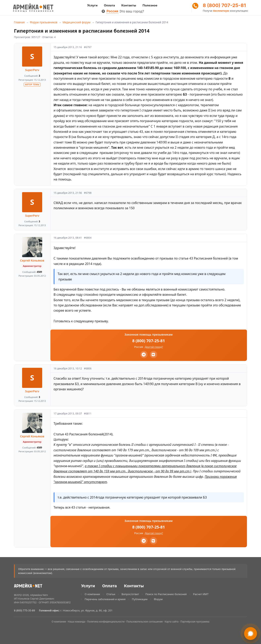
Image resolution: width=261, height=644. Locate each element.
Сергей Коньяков (32, 260)
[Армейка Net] (33, 8)
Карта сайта (171, 622)
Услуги (92, 5)
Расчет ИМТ (201, 594)
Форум (158, 599)
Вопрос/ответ (130, 594)
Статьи (111, 594)
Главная (19, 22)
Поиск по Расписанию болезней (166, 594)
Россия (112, 11)
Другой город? (154, 347)
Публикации (140, 599)
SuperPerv (32, 70)
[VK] (154, 354)
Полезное (150, 5)
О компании (92, 594)
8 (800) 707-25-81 (224, 5)
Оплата (109, 5)
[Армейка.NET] (28, 586)
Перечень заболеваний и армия (105, 599)
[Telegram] (144, 354)
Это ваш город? (132, 11)
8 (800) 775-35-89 (25, 610)
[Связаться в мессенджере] (251, 634)
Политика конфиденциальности (106, 622)
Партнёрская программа (195, 622)
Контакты (129, 5)
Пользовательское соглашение (145, 622)
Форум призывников (44, 22)
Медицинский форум (76, 22)
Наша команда (77, 622)
